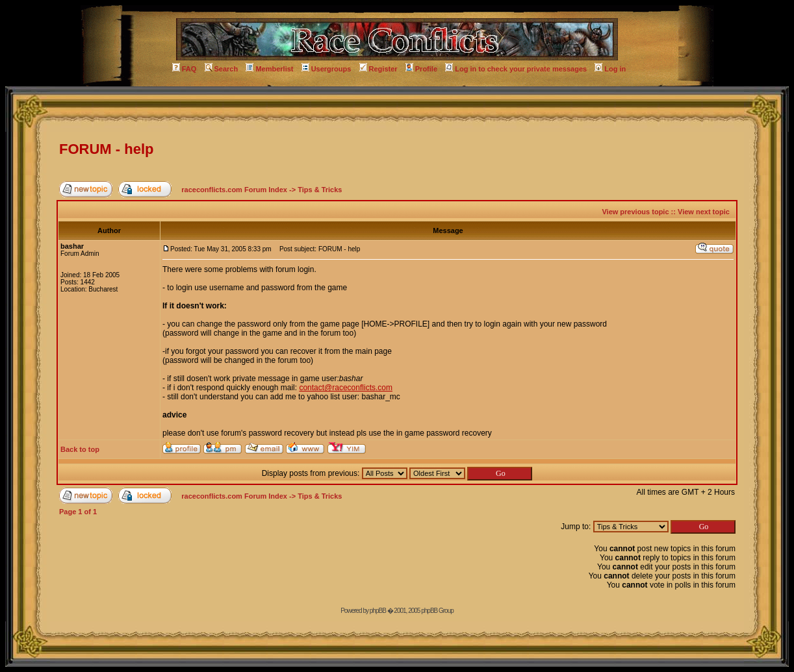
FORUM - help (106, 149)
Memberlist (269, 69)
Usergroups (327, 69)
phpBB (378, 611)
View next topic (704, 212)
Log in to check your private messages (516, 69)
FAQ (185, 69)
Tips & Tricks (320, 190)
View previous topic (635, 212)
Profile (421, 69)
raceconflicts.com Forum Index (234, 190)
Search (222, 69)
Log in (610, 69)
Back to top (80, 449)
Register (378, 69)
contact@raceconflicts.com (346, 388)
